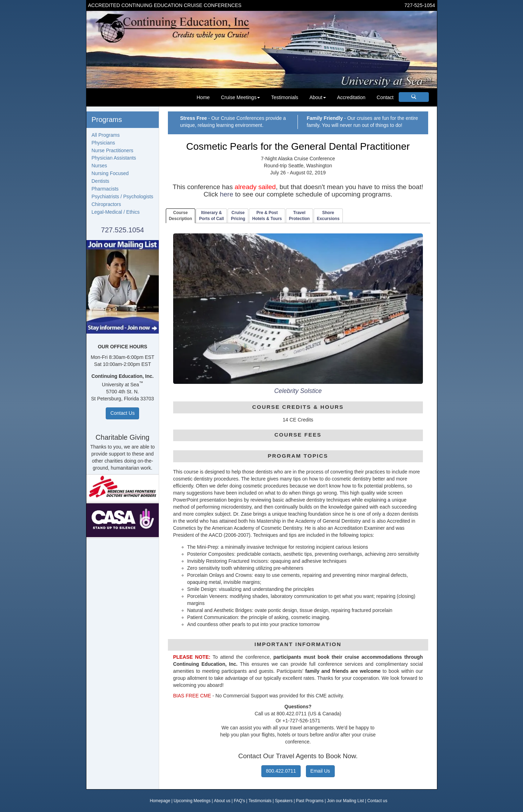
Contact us (377, 801)
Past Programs (310, 801)
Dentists (101, 181)
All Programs (106, 135)
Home (203, 97)
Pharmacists (105, 189)
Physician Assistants (114, 158)
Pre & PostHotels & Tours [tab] (267, 216)
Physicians (103, 143)
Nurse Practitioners (113, 150)
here (227, 194)
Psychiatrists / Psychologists (123, 196)
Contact (385, 97)
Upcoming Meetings (192, 801)
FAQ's (240, 801)
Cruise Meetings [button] (240, 97)
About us (222, 801)
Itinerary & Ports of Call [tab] (212, 216)
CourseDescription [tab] (181, 216)
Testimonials (285, 97)
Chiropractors (106, 204)
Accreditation (351, 97)
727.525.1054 (123, 230)
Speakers (284, 801)
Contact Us (122, 413)
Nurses (99, 166)
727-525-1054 (420, 5)
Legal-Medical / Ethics (116, 212)
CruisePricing (238, 216)
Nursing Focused (110, 173)
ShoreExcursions (328, 216)
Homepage (160, 801)
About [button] (318, 97)
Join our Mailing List (345, 801)
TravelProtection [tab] (299, 216)
